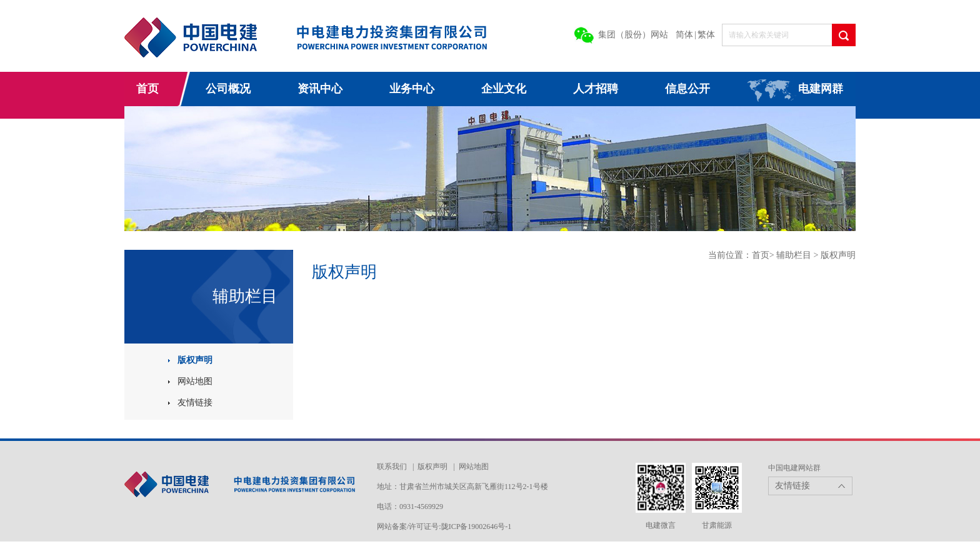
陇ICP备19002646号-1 (477, 527)
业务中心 (412, 89)
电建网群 (821, 89)
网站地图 (195, 381)
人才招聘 (596, 89)
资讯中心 (320, 89)
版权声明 (195, 360)
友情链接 (195, 403)
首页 (147, 89)
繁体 (706, 35)
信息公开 (687, 89)
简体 (684, 35)
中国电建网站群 (794, 468)
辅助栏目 (795, 255)
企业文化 (504, 89)
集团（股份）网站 (633, 35)
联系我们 (392, 467)
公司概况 (228, 89)
